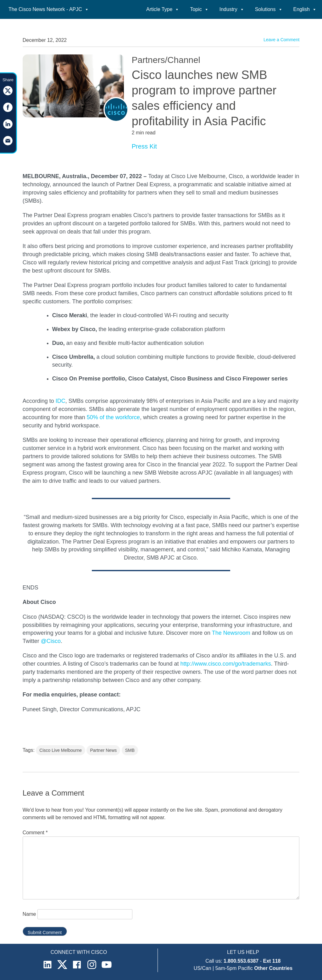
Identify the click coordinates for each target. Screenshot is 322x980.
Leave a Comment (281, 40)
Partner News (103, 750)
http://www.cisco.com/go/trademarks (226, 664)
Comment (35, 833)
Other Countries (273, 968)
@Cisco (51, 641)
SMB (130, 750)
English (305, 9)
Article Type (163, 9)
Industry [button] (232, 9)
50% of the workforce (113, 417)
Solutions (269, 9)
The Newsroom (231, 633)
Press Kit (144, 146)
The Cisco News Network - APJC (49, 9)
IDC (60, 401)
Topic (199, 9)
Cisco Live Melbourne (61, 750)
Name (29, 914)
